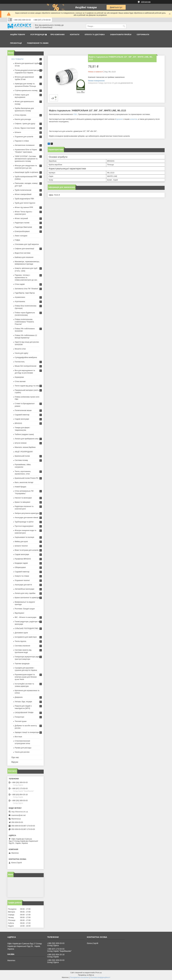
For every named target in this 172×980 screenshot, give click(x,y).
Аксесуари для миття (23, 585)
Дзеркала (19, 697)
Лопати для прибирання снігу (27, 439)
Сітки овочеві (20, 381)
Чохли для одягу (21, 353)
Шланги (18, 132)
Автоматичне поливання (25, 145)
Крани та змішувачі (23, 502)
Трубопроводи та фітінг (24, 522)
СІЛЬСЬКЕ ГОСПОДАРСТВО (26, 628)
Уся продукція (37, 35)
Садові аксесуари (22, 419)
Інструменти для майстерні (26, 637)
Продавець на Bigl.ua (86, 975)
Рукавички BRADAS (23, 559)
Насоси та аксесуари (23, 498)
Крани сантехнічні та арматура (27, 598)
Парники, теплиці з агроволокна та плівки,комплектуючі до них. (26, 277)
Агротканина (20, 301)
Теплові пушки (21, 721)
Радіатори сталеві (22, 223)
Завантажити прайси (121, 35)
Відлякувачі (19, 613)
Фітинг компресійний (23, 194)
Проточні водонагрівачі (24, 526)
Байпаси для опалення (24, 257)
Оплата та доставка (95, 35)
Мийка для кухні (21, 541)
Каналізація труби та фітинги (27, 172)
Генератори (19, 717)
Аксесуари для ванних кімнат (27, 517)
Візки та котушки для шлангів (27, 550)
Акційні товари (17, 35)
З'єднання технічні (22, 580)
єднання (119, 119)
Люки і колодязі (21, 236)
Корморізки (19, 377)
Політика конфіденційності (100, 977)
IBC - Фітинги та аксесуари (26, 617)
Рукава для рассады (23, 748)
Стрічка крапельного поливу (26, 90)
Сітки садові (20, 284)
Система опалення (22, 646)
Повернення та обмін (38, 43)
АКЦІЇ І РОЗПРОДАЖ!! (24, 452)
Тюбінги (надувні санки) (24, 434)
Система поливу (21, 460)
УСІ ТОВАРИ (17, 59)
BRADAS (18, 423)
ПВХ (75, 114)
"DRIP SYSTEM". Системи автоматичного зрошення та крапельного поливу (26, 159)
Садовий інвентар (22, 415)
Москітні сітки (20, 349)
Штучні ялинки (21, 443)
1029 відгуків (146, 2)
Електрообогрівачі (22, 231)
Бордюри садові (21, 563)
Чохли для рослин (22, 752)
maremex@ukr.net (18, 815)
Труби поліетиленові (23, 190)
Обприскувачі (20, 567)
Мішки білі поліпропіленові (26, 366)
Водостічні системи (23, 253)
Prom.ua (99, 973)
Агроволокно (20, 297)
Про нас (15, 757)
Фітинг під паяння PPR (24, 207)
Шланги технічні (21, 546)
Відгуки (15, 762)
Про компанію (58, 35)
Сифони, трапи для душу (25, 124)
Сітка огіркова (20, 115)
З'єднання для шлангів (24, 137)
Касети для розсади (23, 119)
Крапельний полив (22, 456)
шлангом (134, 119)
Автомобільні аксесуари (24, 589)
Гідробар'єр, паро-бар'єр (25, 293)
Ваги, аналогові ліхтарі (24, 482)
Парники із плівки (22, 141)
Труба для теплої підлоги (25, 203)
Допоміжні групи (21, 633)
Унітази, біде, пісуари (23, 702)
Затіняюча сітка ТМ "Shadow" (27, 289)
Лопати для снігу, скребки (25, 593)
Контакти (75, 35)
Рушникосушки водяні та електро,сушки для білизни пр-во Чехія (26, 677)
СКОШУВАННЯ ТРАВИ (24, 713)
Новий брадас (20, 487)
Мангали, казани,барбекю (25, 447)
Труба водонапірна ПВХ (24, 199)
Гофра (17, 240)
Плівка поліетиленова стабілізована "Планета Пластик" (24, 322)
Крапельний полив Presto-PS (26, 478)
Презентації (16, 43)
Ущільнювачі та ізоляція (24, 537)
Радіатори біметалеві (23, 227)
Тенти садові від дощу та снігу (27, 386)
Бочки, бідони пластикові (25, 128)
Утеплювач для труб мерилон (27, 244)
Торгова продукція (22, 664)
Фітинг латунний (21, 218)
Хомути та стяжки (22, 576)
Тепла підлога (20, 641)
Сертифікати (143, 35)
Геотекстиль (20, 362)
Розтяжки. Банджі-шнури (25, 609)
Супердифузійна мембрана (26, 357)
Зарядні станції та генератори (27, 732)
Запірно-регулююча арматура (27, 513)
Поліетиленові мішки (23, 410)
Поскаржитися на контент (79, 977)
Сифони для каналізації (24, 249)
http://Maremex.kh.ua (20, 812)
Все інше (18, 737)
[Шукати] (124, 26)
